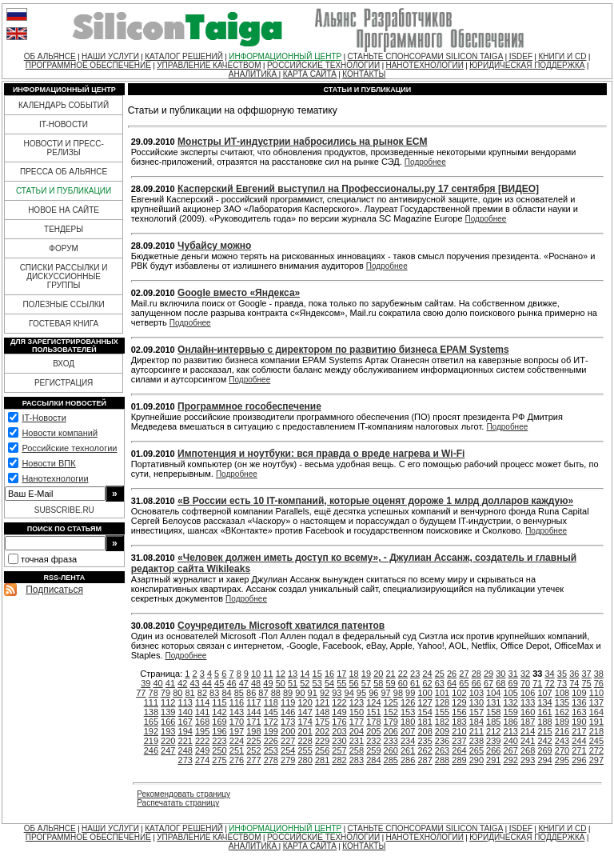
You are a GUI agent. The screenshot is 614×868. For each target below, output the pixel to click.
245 (596, 741)
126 (408, 702)
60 (403, 683)
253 (271, 750)
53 (317, 683)
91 (313, 693)
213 (511, 731)
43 (194, 683)
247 (168, 750)
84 (226, 693)
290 (476, 760)
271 (579, 750)
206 (391, 731)
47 (244, 683)
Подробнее (425, 162)
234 (408, 741)
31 (513, 674)
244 (579, 741)
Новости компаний (60, 433)
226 (271, 741)
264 (459, 750)
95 (361, 693)
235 (425, 741)
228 (305, 741)
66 (476, 683)
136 (579, 702)
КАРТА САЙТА (310, 74)
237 (459, 741)
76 (599, 683)
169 (219, 722)
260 (391, 750)
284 (373, 760)
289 (459, 760)
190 (579, 722)
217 (579, 731)
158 (493, 712)
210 (459, 731)
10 (256, 674)
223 (219, 741)
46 (231, 683)
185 (493, 722)
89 (288, 693)
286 (408, 760)
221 (185, 741)
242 (544, 741)
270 (562, 750)
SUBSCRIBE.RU (64, 510)
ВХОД (64, 364)
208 (425, 731)
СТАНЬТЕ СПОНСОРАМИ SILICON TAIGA (426, 56)
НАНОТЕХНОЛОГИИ (424, 65)
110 (596, 693)
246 (151, 750)
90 (300, 693)
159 (511, 712)
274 (202, 760)
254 (288, 750)
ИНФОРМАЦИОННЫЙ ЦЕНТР (285, 56)
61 (415, 683)
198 (253, 731)
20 (378, 674)
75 (586, 683)
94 (349, 693)
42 (182, 683)
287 (425, 760)
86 (251, 693)
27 (464, 674)
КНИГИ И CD (562, 56)
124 (373, 702)
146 (288, 712)
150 (357, 712)
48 (256, 683)
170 (237, 722)
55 (341, 683)
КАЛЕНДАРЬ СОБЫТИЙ (64, 105)
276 (237, 760)
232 (373, 741)
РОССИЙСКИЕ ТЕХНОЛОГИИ (323, 65)
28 (476, 674)
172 (271, 722)
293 (528, 760)
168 (202, 722)
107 (544, 693)
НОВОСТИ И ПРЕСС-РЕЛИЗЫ (63, 148)
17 (341, 674)
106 (528, 693)
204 (357, 731)
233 (391, 741)
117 (253, 702)
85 (239, 693)
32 (525, 674)
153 (408, 712)
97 (385, 693)
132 (511, 702)
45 (219, 683)
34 (550, 674)
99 (410, 693)
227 (288, 741)
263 (442, 750)
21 (390, 674)
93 (337, 693)
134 (544, 702)
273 (185, 760)
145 (271, 712)
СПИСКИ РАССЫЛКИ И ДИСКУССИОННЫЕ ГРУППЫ (64, 276)
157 (476, 712)
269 (544, 750)
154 (425, 712)
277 (253, 760)
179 (391, 722)
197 (237, 731)
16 (329, 674)
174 (305, 722)
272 (596, 750)
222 (202, 741)
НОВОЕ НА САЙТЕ (64, 210)
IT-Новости (44, 418)
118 (271, 702)
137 (596, 702)
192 (151, 731)
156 (459, 712)
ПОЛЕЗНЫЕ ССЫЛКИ (63, 304)
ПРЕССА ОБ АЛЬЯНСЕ (64, 172)
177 (357, 722)
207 (408, 731)
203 (339, 731)
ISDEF (521, 56)
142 (219, 712)
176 (339, 722)
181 (425, 722)
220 (168, 741)
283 (357, 760)
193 (168, 731)
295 (562, 760)
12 (281, 674)
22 (403, 674)
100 (425, 693)
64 (452, 683)
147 (305, 712)
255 (305, 750)
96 (373, 693)
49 (268, 683)
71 (537, 683)
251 (237, 750)
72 (550, 683)
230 (339, 741)
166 (168, 722)
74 (574, 683)
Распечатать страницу (178, 803)
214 (528, 731)
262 (425, 750)
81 (189, 693)
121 (322, 702)
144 (253, 712)
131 (493, 702)
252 (253, 750)
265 (476, 750)
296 (579, 760)
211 (476, 731)
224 (237, 741)
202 (322, 731)
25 (440, 674)
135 (562, 702)
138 (151, 712)
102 (459, 693)
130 (476, 702)
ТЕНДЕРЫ (64, 229)
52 (305, 683)
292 (511, 760)
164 (596, 712)
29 (488, 674)
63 (440, 683)
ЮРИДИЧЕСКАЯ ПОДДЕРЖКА (527, 65)
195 (202, 731)
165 (151, 722)
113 (185, 702)
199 (271, 731)
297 (596, 760)
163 (579, 712)
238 (476, 741)
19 (366, 674)
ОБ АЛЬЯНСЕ (50, 56)
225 (253, 741)
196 (219, 731)
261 (408, 750)
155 (442, 712)
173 (288, 722)
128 (442, 702)
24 (427, 674)
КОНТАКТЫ (364, 74)
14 (305, 674)
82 (202, 693)
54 (329, 683)
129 (459, 702)
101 (442, 693)
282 (339, 760)
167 (185, 722)
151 (373, 712)
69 (513, 683)
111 (151, 702)
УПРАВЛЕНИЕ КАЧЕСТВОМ (209, 65)
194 (185, 731)
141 (202, 712)
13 (293, 674)
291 (493, 760)
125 (391, 702)
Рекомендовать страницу (183, 794)
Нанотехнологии (55, 478)
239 (493, 741)
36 (574, 674)
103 (476, 693)
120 (305, 702)
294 (544, 760)
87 (263, 693)
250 (219, 750)
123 (357, 702)
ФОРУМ (64, 248)
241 (528, 741)
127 (425, 702)
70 (525, 683)
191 (596, 722)
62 (427, 683)
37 (586, 674)
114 (202, 702)
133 (528, 702)
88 (276, 693)
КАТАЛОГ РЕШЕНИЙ (184, 56)
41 (170, 683)
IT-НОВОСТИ (64, 124)
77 (141, 693)
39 (146, 683)
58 (378, 683)
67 (488, 683)
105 (511, 693)
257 (339, 750)
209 (442, 731)
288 (442, 760)
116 (237, 702)
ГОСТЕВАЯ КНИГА (64, 324)
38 (599, 674)
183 (459, 722)
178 (373, 722)
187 (528, 722)
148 (322, 712)
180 (408, 722)
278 (271, 760)
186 (511, 722)
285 (391, 760)
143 (237, 712)
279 (288, 760)
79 (165, 693)
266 (493, 750)
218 (596, 731)
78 (153, 693)
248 (185, 750)
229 (322, 741)
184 (476, 722)
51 (293, 683)
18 (354, 674)
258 (357, 750)
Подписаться (54, 590)
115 (219, 702)
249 (202, 750)
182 (442, 722)
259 (373, 750)
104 (493, 693)
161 (544, 712)
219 (151, 741)
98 (398, 693)
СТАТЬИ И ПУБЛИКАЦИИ (64, 191)
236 (442, 741)
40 (158, 683)
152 (391, 712)
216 (562, 731)
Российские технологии (69, 448)
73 (562, 683)
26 (452, 674)
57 (366, 683)
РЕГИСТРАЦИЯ (64, 383)
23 (415, 674)
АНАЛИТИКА (254, 74)
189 (562, 722)
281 (322, 760)
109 (579, 693)
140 (185, 712)
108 (562, 693)
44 (207, 683)
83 (214, 693)
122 (339, 702)
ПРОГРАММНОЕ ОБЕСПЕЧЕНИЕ (88, 65)
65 (464, 683)
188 (544, 722)
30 (500, 674)
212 (493, 731)
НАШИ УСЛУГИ (110, 56)
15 (317, 674)
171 (253, 722)
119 (288, 702)
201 (305, 731)
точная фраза (49, 559)
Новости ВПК (48, 463)
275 (219, 760)
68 (500, 683)
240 (511, 741)
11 (268, 674)
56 (354, 683)
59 (390, 683)
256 (322, 750)
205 (373, 731)
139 (168, 712)
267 (511, 750)
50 (281, 683)
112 (168, 702)
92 (325, 693)
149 (339, 712)
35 (562, 674)
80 (177, 693)
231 (357, 741)
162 (562, 712)
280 (305, 760)
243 (562, 741)
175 (322, 722)
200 (288, 731)
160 (528, 712)
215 (544, 731)
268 (528, 750)
